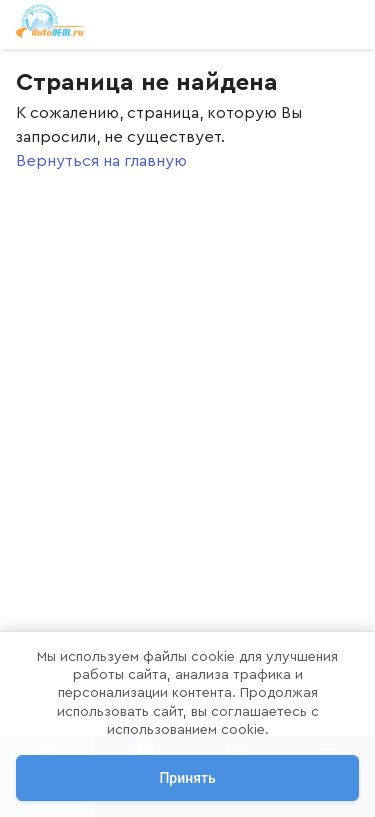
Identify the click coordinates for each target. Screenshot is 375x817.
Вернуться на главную (101, 161)
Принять (187, 778)
